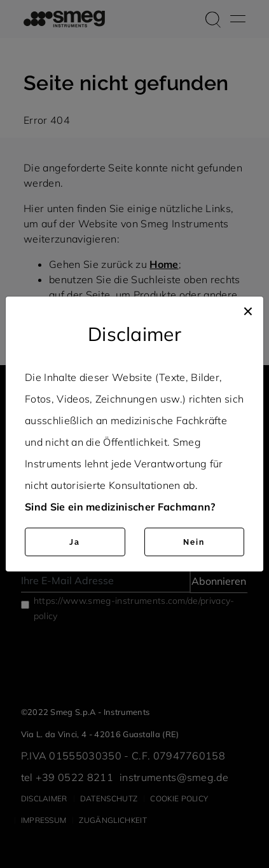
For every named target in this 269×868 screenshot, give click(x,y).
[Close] (248, 309)
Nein (194, 542)
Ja (75, 542)
